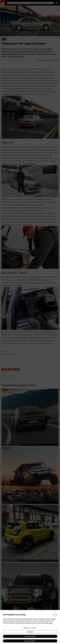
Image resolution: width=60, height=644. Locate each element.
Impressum (34, 628)
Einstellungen (30, 632)
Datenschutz (26, 628)
